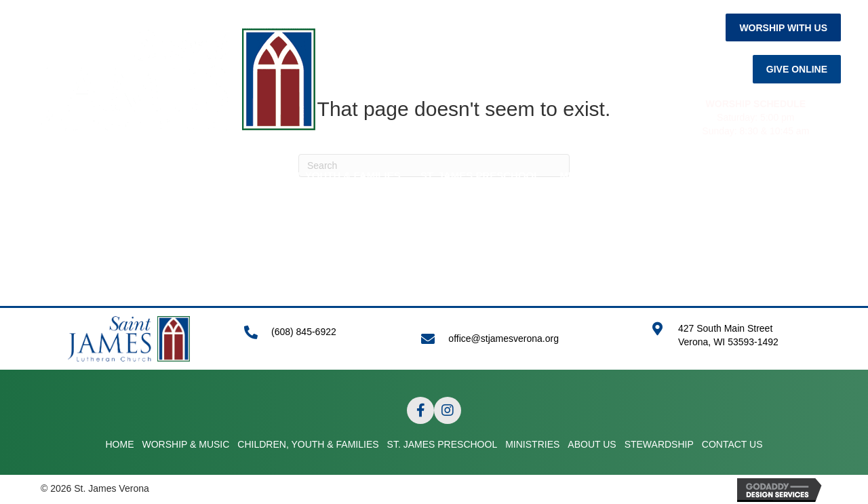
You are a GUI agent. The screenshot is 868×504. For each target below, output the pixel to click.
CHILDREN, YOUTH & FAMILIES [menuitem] (323, 175)
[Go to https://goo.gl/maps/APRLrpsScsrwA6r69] (739, 342)
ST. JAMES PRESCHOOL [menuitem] (480, 175)
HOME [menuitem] (98, 175)
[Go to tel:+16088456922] (319, 339)
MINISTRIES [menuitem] (589, 175)
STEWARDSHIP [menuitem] (748, 175)
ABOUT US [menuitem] (664, 175)
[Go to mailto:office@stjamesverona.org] (522, 339)
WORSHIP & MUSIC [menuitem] (180, 175)
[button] (783, 27)
